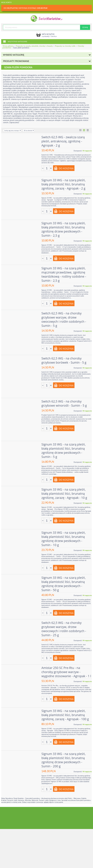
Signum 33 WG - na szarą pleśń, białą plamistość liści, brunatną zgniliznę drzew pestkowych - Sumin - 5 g (64, 450)
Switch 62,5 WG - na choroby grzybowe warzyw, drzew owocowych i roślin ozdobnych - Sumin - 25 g (64, 627)
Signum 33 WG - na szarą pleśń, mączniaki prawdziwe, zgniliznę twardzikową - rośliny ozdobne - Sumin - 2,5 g (64, 274)
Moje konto (6, 2)
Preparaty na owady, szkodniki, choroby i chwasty (34, 46)
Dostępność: (78, 151)
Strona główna (8, 46)
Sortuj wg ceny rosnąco (13, 130)
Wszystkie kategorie (15, 41)
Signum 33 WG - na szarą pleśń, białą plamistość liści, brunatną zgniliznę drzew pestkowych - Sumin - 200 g (64, 758)
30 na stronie (29, 130)
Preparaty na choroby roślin (65, 46)
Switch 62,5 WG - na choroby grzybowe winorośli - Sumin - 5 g (64, 403)
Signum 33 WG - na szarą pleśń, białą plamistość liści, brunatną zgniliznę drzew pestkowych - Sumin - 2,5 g (64, 229)
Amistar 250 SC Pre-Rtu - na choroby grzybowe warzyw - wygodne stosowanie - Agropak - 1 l (67, 671)
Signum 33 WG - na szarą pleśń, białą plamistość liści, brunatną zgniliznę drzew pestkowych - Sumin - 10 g (64, 537)
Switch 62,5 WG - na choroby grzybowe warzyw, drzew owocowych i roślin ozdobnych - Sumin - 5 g (64, 319)
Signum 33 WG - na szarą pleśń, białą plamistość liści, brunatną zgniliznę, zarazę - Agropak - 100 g (65, 713)
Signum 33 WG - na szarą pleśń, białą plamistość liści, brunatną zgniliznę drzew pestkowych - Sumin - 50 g (64, 582)
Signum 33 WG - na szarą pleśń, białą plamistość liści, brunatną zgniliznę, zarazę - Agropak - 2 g (64, 184)
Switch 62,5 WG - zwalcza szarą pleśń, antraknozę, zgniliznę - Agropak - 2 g (63, 141)
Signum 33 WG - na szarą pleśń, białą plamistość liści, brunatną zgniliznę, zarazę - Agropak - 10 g (65, 493)
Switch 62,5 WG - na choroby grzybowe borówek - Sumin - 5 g (64, 360)
